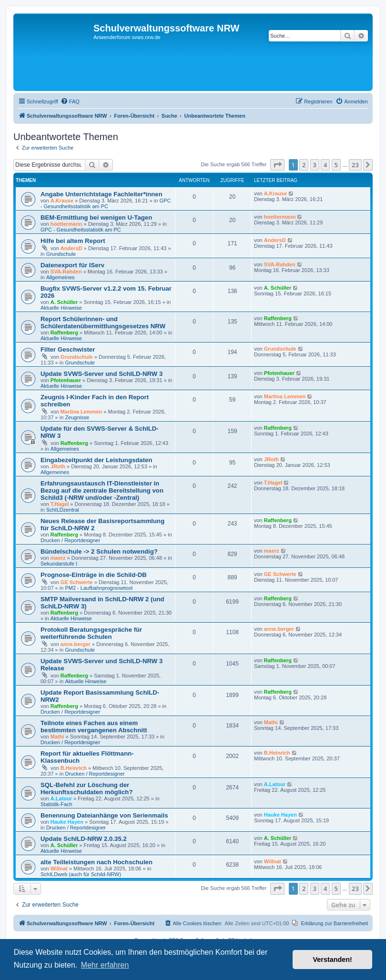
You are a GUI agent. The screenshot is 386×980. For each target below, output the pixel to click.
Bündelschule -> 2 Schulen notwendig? (99, 551)
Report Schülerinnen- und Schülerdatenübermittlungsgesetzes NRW (103, 323)
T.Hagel (60, 504)
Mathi (57, 737)
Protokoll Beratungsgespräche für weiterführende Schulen (91, 633)
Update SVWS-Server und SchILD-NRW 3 (102, 374)
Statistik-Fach (56, 804)
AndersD (71, 248)
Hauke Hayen (67, 822)
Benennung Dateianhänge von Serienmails (104, 815)
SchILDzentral (63, 510)
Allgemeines (61, 277)
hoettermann (66, 224)
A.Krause (62, 201)
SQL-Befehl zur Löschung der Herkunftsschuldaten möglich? (86, 788)
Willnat (59, 869)
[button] (277, 165)
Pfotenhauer (66, 380)
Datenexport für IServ (72, 265)
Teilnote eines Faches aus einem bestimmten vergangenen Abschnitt (94, 727)
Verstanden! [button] (333, 960)
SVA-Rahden (66, 272)
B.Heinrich (74, 768)
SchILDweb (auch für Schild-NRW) (81, 874)
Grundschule (61, 254)
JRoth (58, 466)
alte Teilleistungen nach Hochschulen (96, 862)
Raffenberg (64, 333)
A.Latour (61, 798)
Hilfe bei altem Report (73, 241)
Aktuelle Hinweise (61, 308)
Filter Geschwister (68, 349)
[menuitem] (70, 101)
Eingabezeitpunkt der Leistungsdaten (96, 460)
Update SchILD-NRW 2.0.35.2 (84, 839)
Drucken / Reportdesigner (70, 540)
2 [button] (304, 165)
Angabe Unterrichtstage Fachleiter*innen (102, 194)
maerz (58, 558)
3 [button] (315, 165)
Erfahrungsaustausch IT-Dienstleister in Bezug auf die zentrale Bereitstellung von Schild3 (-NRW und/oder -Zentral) (102, 490)
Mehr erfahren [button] (105, 965)
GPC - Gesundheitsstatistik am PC (106, 203)
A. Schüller (64, 302)
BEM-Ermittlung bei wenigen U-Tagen (96, 217)
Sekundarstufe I (59, 564)
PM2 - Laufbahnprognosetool (99, 588)
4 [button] (325, 165)
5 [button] (336, 165)
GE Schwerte (77, 582)
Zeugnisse (77, 417)
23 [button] (355, 165)
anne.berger (76, 644)
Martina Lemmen (81, 412)
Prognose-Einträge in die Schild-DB (94, 575)
